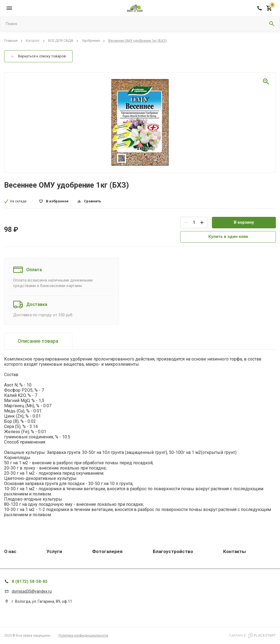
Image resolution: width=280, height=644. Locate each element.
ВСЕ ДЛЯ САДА (61, 41)
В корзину (244, 222)
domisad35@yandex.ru (32, 591)
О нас (10, 551)
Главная (11, 41)
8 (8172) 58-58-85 (30, 581)
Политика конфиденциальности (83, 636)
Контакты (234, 551)
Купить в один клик (228, 237)
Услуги (54, 551)
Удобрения (91, 41)
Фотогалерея (107, 551)
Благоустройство (173, 551)
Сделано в (253, 636)
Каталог (33, 41)
